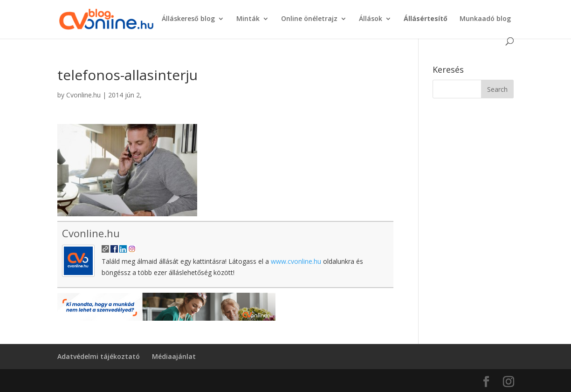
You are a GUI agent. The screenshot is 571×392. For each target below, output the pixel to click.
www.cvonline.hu (296, 261)
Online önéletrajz (309, 19)
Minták (248, 19)
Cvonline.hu (83, 95)
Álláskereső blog (188, 19)
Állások (371, 19)
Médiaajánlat (174, 356)
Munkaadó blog (485, 19)
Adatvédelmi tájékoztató (99, 356)
